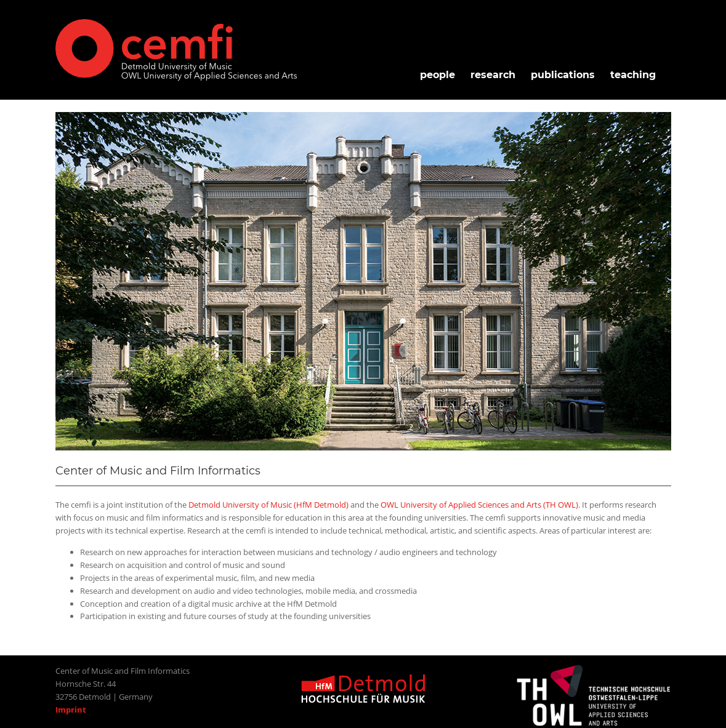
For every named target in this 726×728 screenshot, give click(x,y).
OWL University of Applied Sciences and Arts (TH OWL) (479, 505)
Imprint (71, 710)
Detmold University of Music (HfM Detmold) (268, 505)
